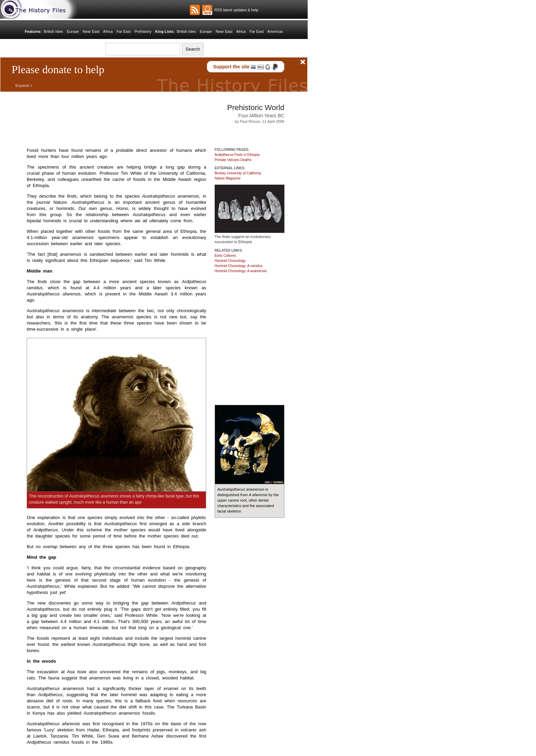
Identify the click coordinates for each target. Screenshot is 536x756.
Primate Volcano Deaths (233, 160)
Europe (73, 31)
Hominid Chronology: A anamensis (241, 271)
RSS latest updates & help (235, 10)
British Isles (53, 31)
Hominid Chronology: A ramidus (239, 266)
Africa (108, 31)
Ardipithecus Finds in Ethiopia (237, 155)
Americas (275, 31)
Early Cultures (225, 256)
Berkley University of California (238, 173)
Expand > (24, 85)
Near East (91, 31)
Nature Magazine (228, 178)
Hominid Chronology (230, 261)
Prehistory (143, 31)
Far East (124, 31)
